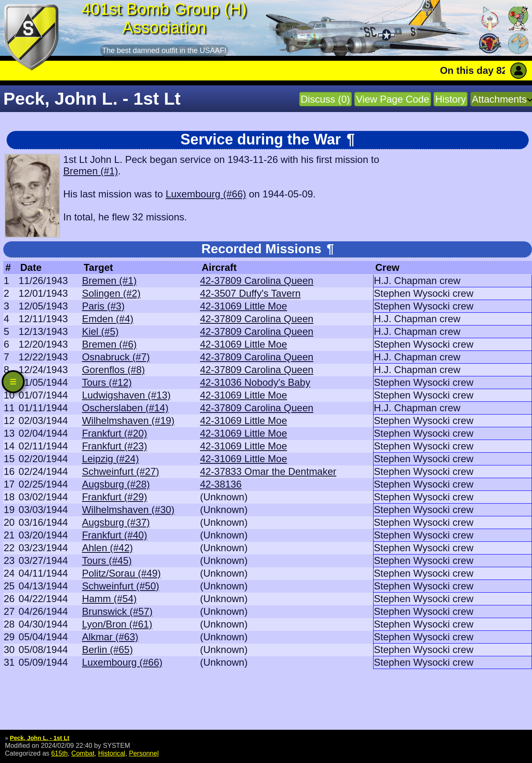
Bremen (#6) (109, 344)
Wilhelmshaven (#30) (128, 510)
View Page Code (392, 99)
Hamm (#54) (109, 599)
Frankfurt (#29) (115, 497)
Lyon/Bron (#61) (117, 624)
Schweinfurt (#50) (121, 586)
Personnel (144, 753)
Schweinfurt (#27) (121, 471)
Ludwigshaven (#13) (126, 395)
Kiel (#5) (100, 331)
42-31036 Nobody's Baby (255, 382)
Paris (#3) (103, 306)
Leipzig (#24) (111, 459)
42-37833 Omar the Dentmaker (268, 471)
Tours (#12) (107, 382)
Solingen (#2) (111, 293)
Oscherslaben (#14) (125, 408)
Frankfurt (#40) (115, 535)
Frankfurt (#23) (115, 446)
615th (60, 753)
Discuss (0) (326, 99)
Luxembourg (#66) (206, 194)
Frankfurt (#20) (115, 433)
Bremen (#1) (91, 171)
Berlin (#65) (108, 650)
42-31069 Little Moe (243, 306)
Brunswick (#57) (117, 611)
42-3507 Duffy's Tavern (250, 293)
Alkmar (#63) (110, 637)
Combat (83, 753)
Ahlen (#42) (108, 548)
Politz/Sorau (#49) (122, 573)
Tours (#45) (107, 560)
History (451, 99)
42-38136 (221, 484)
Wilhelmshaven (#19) (128, 420)
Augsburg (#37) (116, 522)
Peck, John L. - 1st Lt (40, 738)
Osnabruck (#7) (116, 357)
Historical (112, 753)
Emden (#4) (108, 319)
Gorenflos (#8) (114, 370)
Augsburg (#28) (116, 484)
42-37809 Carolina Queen (257, 281)
